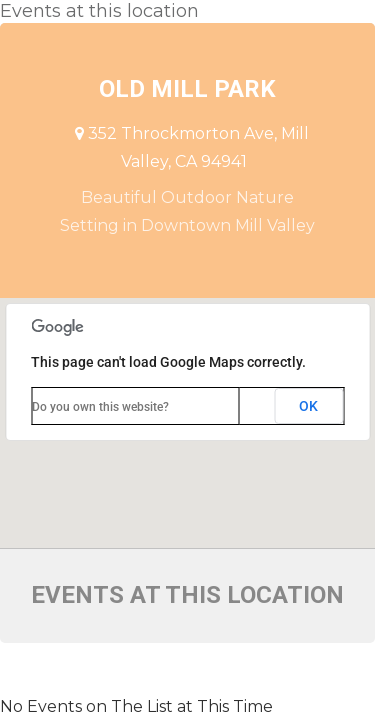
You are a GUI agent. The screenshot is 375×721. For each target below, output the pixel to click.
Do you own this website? (100, 407)
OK (308, 406)
